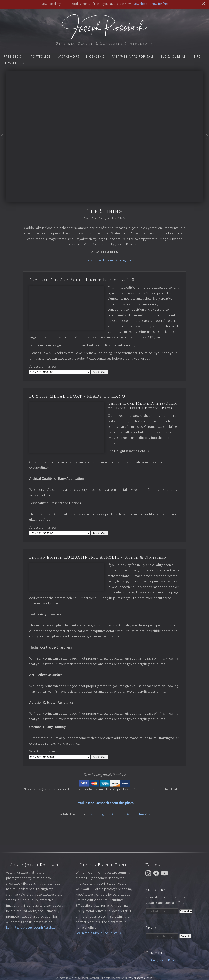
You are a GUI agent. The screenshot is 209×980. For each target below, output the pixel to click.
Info (197, 57)
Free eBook (14, 57)
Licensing (95, 57)
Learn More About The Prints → (99, 933)
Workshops (68, 57)
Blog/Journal (173, 57)
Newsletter (14, 63)
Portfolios (41, 57)
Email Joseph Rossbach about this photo (104, 803)
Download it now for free (151, 4)
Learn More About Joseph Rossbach (32, 928)
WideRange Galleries (141, 978)
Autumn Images (138, 814)
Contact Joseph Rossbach (163, 960)
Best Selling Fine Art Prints (106, 814)
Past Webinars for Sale (133, 57)
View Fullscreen (104, 252)
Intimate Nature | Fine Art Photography (106, 260)
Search (185, 936)
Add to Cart (99, 372)
